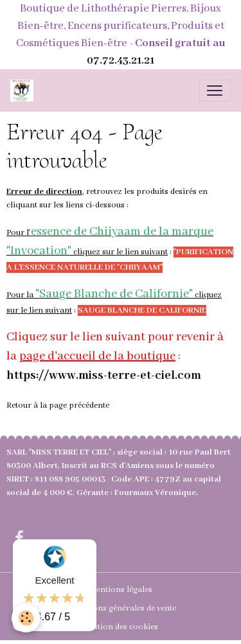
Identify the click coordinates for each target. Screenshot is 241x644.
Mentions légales (121, 590)
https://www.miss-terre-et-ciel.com (104, 376)
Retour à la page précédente (58, 405)
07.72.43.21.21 (121, 61)
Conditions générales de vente (121, 608)
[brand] (24, 91)
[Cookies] (26, 618)
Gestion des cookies (121, 627)
